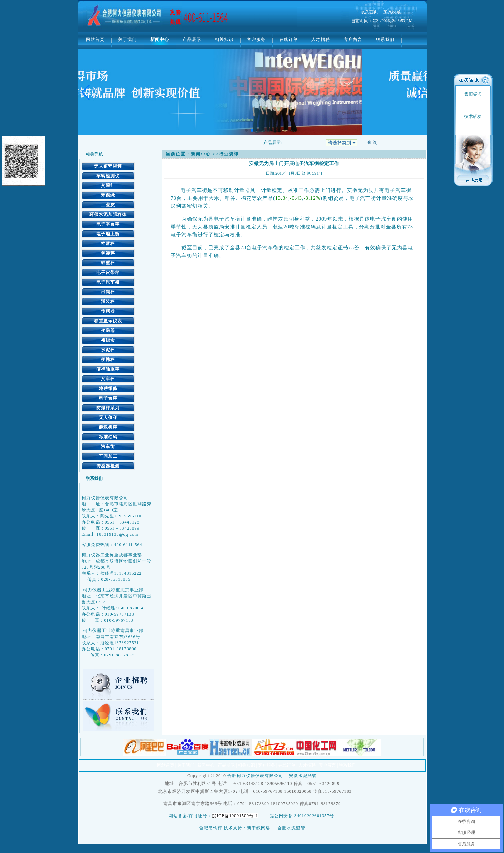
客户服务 (256, 39)
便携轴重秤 (108, 369)
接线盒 (108, 340)
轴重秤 (108, 263)
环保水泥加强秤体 (108, 215)
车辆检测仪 (108, 176)
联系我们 (385, 39)
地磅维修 (108, 389)
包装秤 (108, 253)
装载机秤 (108, 427)
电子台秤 (108, 398)
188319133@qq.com (118, 534)
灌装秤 (108, 302)
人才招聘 (321, 39)
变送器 (108, 331)
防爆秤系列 (108, 408)
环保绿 (108, 195)
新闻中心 (160, 39)
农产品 (265, 198)
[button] (418, 92)
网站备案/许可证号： (215, 816)
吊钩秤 (108, 292)
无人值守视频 (108, 166)
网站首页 (95, 39)
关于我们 (127, 39)
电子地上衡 (108, 234)
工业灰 (108, 205)
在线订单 (289, 39)
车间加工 (108, 456)
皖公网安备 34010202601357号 (302, 816)
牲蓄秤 (108, 244)
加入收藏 (392, 12)
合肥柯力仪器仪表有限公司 (255, 776)
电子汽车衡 (108, 282)
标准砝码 (108, 437)
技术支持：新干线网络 (247, 828)
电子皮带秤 (108, 273)
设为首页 (369, 12)
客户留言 (353, 39)
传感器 (108, 311)
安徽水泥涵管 (303, 776)
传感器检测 (108, 466)
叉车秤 (108, 379)
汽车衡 (108, 447)
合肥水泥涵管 (291, 828)
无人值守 (108, 418)
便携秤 (108, 360)
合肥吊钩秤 (211, 828)
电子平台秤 (108, 224)
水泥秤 (108, 350)
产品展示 (192, 39)
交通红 (108, 185)
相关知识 (224, 39)
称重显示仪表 (108, 321)
